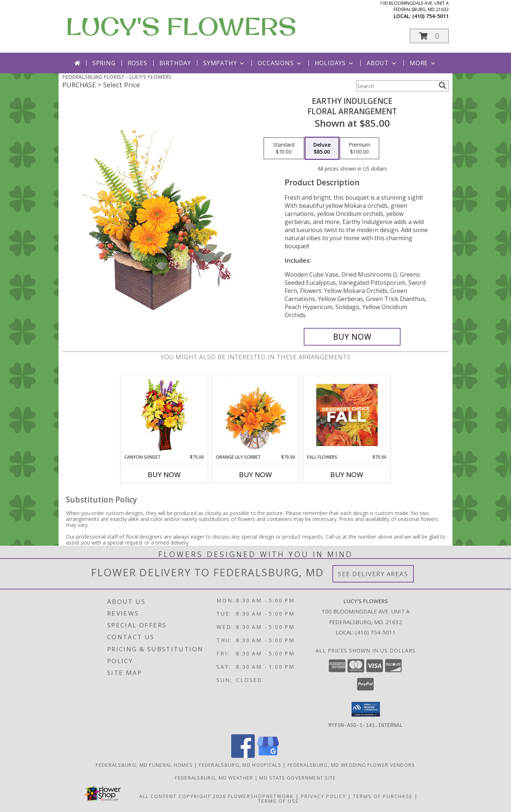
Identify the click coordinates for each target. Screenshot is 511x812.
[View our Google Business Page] (268, 755)
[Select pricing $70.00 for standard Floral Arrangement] (284, 148)
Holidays (335, 63)
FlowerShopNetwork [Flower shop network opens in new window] (261, 796)
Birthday (175, 63)
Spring (104, 63)
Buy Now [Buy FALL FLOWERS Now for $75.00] (347, 475)
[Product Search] (396, 86)
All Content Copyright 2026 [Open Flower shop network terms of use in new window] (183, 796)
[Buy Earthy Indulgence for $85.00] (352, 337)
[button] (429, 36)
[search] (443, 85)
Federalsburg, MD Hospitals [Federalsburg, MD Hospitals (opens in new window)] (240, 764)
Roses (138, 63)
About (382, 63)
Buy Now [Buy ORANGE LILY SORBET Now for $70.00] (255, 475)
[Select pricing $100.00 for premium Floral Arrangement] (360, 148)
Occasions (280, 63)
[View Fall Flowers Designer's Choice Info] (347, 415)
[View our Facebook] (243, 755)
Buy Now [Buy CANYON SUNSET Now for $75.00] (164, 475)
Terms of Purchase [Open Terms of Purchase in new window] (383, 796)
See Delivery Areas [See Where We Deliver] (373, 574)
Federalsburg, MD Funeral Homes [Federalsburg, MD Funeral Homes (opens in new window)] (144, 764)
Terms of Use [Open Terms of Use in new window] (279, 801)
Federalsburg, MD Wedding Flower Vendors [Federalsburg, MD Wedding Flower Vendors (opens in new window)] (351, 764)
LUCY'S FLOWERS (181, 26)
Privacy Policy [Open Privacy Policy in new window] (323, 796)
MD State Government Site (297, 777)
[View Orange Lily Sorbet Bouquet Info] (256, 415)
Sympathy (224, 63)
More (423, 63)
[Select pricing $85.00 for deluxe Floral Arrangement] (322, 148)
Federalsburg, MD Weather (214, 777)
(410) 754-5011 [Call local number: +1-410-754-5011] (431, 16)
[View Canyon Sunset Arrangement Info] (164, 415)
